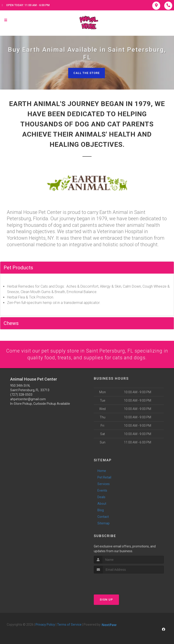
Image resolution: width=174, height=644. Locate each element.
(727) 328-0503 (21, 395)
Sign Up (106, 600)
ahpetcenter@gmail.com (28, 399)
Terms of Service (69, 625)
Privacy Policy (45, 625)
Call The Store (86, 73)
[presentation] (118, 582)
